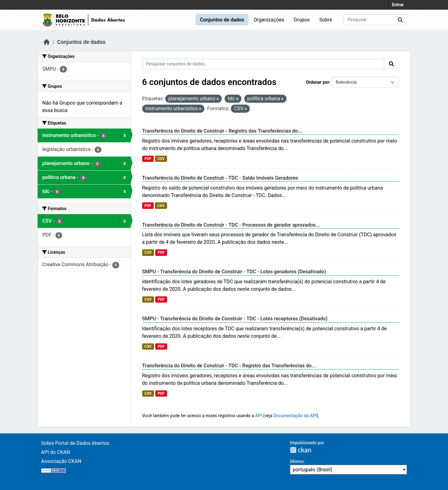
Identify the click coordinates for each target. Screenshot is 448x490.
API (259, 416)
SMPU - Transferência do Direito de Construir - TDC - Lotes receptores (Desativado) (235, 319)
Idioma (297, 461)
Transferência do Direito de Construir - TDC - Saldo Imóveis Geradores (220, 178)
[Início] (47, 42)
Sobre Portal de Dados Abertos (75, 443)
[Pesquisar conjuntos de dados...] (375, 20)
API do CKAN (56, 452)
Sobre (326, 20)
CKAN (301, 450)
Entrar (398, 5)
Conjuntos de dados (222, 20)
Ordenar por (317, 82)
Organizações (269, 20)
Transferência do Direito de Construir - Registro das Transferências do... (222, 131)
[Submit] (400, 20)
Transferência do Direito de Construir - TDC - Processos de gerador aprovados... (231, 225)
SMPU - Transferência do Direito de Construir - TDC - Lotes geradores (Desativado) (234, 272)
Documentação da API (295, 416)
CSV (161, 159)
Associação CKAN (61, 461)
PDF (148, 159)
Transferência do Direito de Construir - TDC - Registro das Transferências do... (229, 366)
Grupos (302, 20)
